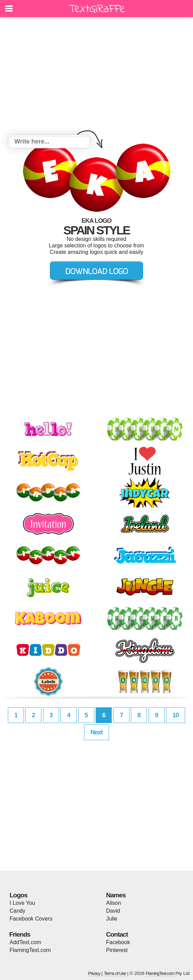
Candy (17, 911)
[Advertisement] (96, 77)
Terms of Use (115, 973)
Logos (18, 895)
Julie (112, 919)
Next (96, 732)
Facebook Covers (31, 919)
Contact (117, 934)
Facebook (118, 942)
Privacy (94, 973)
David (113, 911)
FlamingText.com (30, 950)
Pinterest (117, 950)
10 (176, 715)
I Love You (22, 903)
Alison (114, 903)
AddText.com (25, 942)
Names (116, 895)
